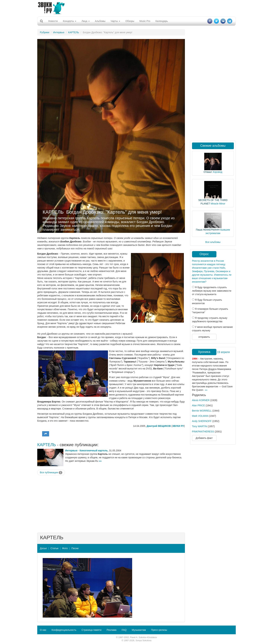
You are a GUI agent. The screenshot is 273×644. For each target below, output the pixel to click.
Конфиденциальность (64, 630)
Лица (86, 21)
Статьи (54, 548)
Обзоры (130, 21)
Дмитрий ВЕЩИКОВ (159, 426)
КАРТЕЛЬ (73, 32)
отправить (204, 337)
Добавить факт (204, 438)
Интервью (59, 32)
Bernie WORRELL (202, 411)
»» (100, 461)
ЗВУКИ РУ (178, 426)
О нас (43, 630)
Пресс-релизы (159, 630)
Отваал (208, 172)
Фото (65, 548)
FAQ (124, 630)
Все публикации (51, 473)
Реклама (111, 630)
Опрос (204, 254)
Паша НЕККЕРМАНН (208, 230)
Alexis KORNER (201, 400)
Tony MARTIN (200, 426)
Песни (75, 548)
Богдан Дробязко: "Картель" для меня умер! (114, 212)
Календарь (162, 21)
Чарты (115, 21)
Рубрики (45, 32)
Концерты (70, 21)
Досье (43, 548)
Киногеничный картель (94, 451)
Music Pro (145, 21)
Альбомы (100, 21)
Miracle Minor (218, 204)
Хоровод (217, 172)
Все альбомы (213, 242)
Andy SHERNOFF (202, 421)
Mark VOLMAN (200, 416)
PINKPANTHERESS (203, 432)
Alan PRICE (199, 405)
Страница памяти (91, 630)
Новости (53, 21)
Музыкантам (139, 630)
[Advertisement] (136, 8)
